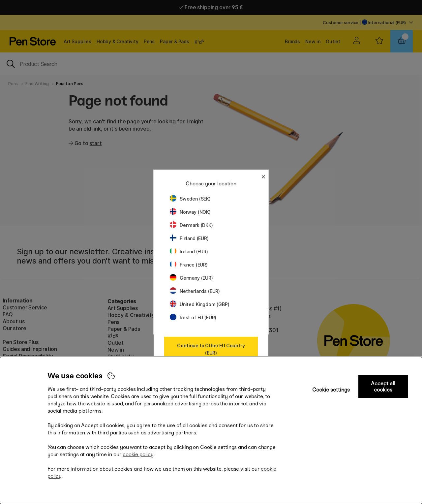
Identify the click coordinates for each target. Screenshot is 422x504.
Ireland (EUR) (189, 252)
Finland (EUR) (189, 238)
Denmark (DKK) (191, 225)
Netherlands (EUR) (195, 291)
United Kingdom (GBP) (199, 304)
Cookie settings (331, 390)
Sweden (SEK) (190, 199)
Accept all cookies (383, 387)
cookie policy (138, 454)
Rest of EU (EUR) (193, 317)
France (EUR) (189, 265)
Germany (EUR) (191, 278)
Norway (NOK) (190, 212)
